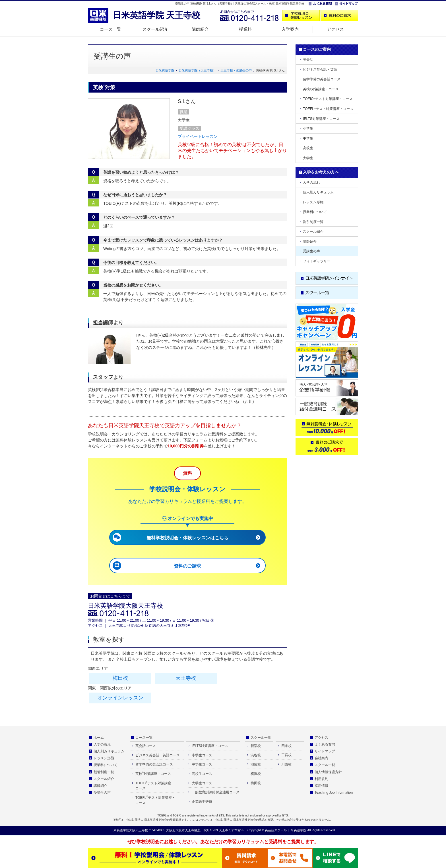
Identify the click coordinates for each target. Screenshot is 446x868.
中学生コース (202, 764)
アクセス (335, 29)
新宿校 (256, 746)
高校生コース (202, 774)
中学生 (308, 138)
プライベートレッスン (198, 136)
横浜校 (256, 774)
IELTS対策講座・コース (321, 119)
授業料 (245, 29)
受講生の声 (311, 251)
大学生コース (202, 783)
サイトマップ (325, 751)
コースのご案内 (317, 49)
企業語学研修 (202, 802)
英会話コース (146, 746)
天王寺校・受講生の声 (236, 70)
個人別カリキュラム (318, 192)
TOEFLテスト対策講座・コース (328, 109)
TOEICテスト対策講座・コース (328, 99)
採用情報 (321, 786)
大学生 (308, 158)
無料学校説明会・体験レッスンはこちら (187, 538)
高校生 (308, 148)
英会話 (308, 60)
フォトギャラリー (317, 261)
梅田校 (120, 678)
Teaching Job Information (334, 793)
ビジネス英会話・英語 (320, 69)
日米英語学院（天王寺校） (197, 70)
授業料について (315, 212)
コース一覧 (111, 29)
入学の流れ (311, 183)
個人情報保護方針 (328, 772)
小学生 (308, 128)
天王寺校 (186, 678)
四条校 (286, 746)
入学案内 (290, 29)
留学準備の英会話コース (322, 79)
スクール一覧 (261, 738)
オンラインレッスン (120, 698)
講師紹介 (200, 29)
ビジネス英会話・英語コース (158, 755)
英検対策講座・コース (321, 89)
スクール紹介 (155, 29)
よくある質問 (325, 744)
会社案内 (321, 758)
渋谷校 (256, 755)
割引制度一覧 (313, 222)
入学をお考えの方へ (321, 172)
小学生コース (202, 755)
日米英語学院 (165, 70)
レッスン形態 (313, 202)
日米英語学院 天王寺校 (156, 15)
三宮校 (286, 755)
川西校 (286, 764)
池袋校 (256, 764)
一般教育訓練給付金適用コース (216, 792)
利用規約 (321, 779)
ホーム (99, 738)
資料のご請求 (187, 566)
